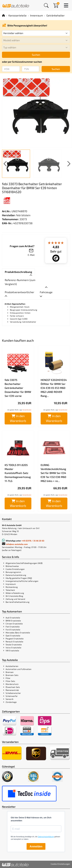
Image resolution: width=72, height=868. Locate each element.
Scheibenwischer (13, 693)
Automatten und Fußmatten (18, 669)
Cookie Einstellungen (15, 569)
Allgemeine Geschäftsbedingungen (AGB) (24, 563)
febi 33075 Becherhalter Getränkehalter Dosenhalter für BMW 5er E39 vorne (18, 388)
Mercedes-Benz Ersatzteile (18, 633)
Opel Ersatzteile (13, 636)
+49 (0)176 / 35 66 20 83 (33, 541)
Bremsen (10, 672)
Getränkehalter (55, 15)
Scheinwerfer (12, 696)
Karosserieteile (18, 15)
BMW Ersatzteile (13, 621)
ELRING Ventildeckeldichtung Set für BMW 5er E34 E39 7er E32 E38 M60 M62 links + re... (53, 473)
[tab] (18, 272)
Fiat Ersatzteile (13, 627)
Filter (8, 678)
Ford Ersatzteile (13, 630)
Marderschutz (12, 684)
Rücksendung (12, 587)
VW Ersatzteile (12, 650)
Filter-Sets (10, 681)
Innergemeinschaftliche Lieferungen (22, 581)
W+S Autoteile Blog (14, 596)
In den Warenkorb (18, 418)
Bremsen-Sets (12, 675)
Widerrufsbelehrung (15, 593)
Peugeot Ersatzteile (15, 638)
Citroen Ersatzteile (14, 624)
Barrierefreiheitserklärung (18, 602)
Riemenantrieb (12, 690)
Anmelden (36, 846)
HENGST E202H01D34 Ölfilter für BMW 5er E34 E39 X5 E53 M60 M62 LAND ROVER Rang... (54, 388)
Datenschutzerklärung (16, 575)
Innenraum (36, 15)
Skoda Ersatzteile (14, 644)
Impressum (11, 584)
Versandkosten (27, 410)
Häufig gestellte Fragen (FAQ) (19, 578)
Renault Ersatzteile (14, 641)
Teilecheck (10, 590)
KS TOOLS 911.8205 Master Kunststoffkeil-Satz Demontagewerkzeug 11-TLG (18, 473)
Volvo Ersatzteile (13, 647)
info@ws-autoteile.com (17, 544)
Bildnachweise (12, 566)
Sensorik (9, 699)
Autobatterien (12, 666)
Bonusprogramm (13, 572)
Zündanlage (11, 702)
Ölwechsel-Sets (13, 687)
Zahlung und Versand (15, 599)
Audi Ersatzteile (13, 618)
